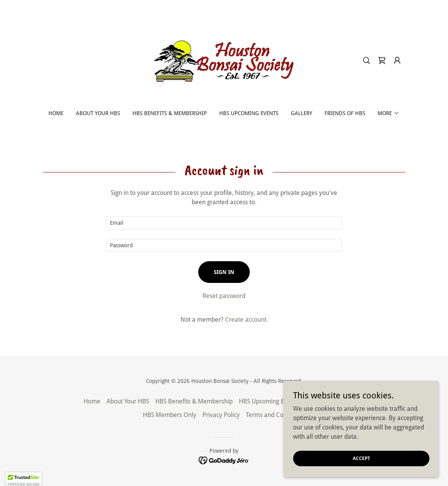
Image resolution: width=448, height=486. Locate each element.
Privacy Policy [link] (221, 415)
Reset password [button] (224, 296)
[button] (397, 60)
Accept (361, 458)
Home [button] (92, 401)
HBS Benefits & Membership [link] (170, 113)
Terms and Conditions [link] (275, 415)
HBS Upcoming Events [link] (249, 113)
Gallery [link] (301, 113)
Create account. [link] (246, 320)
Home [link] (56, 113)
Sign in (224, 272)
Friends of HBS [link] (345, 113)
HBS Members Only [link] (170, 415)
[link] (224, 60)
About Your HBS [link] (98, 113)
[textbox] (224, 223)
